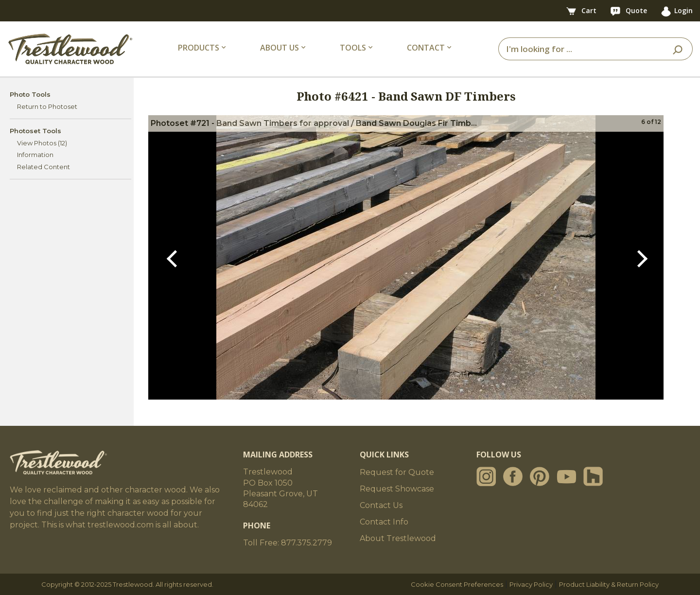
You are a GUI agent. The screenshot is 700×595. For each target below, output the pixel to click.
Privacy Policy (531, 584)
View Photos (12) (42, 143)
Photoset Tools (35, 131)
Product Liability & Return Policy (609, 584)
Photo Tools (30, 94)
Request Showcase (397, 489)
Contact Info (384, 522)
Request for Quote (397, 472)
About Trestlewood (398, 538)
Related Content (44, 167)
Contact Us (381, 505)
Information (35, 155)
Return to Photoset (47, 106)
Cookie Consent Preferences (457, 584)
